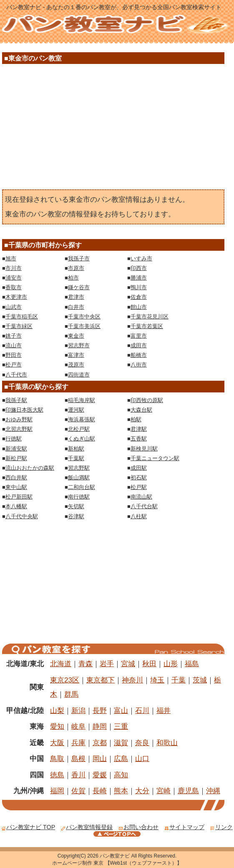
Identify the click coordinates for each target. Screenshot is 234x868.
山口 (142, 759)
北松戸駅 (79, 429)
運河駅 (76, 410)
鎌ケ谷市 (79, 287)
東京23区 (65, 680)
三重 (121, 726)
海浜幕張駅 (82, 419)
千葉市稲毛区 (22, 317)
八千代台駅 (144, 506)
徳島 (57, 775)
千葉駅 (76, 458)
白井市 (76, 307)
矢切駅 (76, 506)
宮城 (128, 664)
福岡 (57, 791)
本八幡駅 (16, 506)
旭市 (11, 258)
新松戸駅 (16, 458)
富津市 (76, 355)
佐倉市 (139, 297)
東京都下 (101, 680)
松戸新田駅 (19, 497)
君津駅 (139, 429)
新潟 (78, 710)
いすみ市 (141, 258)
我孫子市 (79, 258)
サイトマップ (184, 827)
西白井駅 (16, 477)
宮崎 (164, 791)
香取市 (14, 287)
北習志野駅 (19, 429)
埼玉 (157, 680)
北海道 (61, 664)
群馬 (71, 694)
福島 (192, 664)
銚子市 (14, 336)
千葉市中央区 (84, 317)
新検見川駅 (144, 449)
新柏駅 (76, 449)
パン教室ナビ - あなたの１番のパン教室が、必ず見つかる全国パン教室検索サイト (114, 7)
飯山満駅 (79, 477)
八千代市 (16, 375)
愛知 (57, 726)
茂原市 (76, 365)
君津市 (76, 297)
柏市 (73, 278)
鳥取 (57, 759)
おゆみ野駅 (19, 419)
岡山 (100, 759)
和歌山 (167, 743)
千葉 (179, 680)
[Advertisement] (113, 129)
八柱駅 (139, 516)
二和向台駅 (82, 487)
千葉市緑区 (19, 326)
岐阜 (78, 726)
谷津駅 (76, 516)
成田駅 (139, 468)
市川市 (14, 268)
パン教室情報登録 (87, 827)
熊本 (121, 791)
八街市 (139, 365)
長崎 (100, 791)
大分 (142, 791)
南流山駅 (141, 497)
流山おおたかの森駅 (30, 468)
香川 (78, 775)
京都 (100, 743)
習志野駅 (79, 468)
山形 (171, 664)
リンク (221, 827)
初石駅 (139, 477)
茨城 (200, 680)
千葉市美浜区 (84, 326)
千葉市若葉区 (147, 326)
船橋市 (139, 355)
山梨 (57, 710)
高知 (121, 775)
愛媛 (100, 775)
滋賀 (121, 743)
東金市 (76, 336)
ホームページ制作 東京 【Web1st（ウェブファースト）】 (117, 863)
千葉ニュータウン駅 (155, 458)
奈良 (142, 743)
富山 (121, 710)
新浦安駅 (16, 449)
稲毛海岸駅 (82, 400)
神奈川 (132, 680)
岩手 (107, 664)
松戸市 (14, 365)
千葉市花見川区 (150, 317)
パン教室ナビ (115, 856)
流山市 (14, 345)
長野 (100, 710)
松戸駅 (139, 487)
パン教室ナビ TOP (28, 827)
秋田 (149, 664)
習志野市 (79, 345)
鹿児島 (188, 791)
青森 (86, 664)
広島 (121, 759)
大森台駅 (141, 410)
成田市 (139, 345)
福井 (164, 710)
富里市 (139, 336)
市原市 (76, 268)
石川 (142, 710)
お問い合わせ (138, 827)
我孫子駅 (16, 400)
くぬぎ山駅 (82, 439)
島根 (78, 759)
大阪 (57, 743)
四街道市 (79, 375)
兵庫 (78, 743)
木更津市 (16, 297)
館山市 (139, 307)
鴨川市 (139, 287)
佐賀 (78, 791)
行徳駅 (14, 439)
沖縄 (213, 791)
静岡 (100, 726)
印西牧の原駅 (147, 400)
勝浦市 (139, 278)
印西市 (139, 268)
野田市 (14, 355)
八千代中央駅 (22, 516)
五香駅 (139, 439)
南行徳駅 (79, 497)
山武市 (14, 307)
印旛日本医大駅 (24, 410)
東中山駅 (16, 487)
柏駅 (136, 419)
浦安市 (14, 278)
